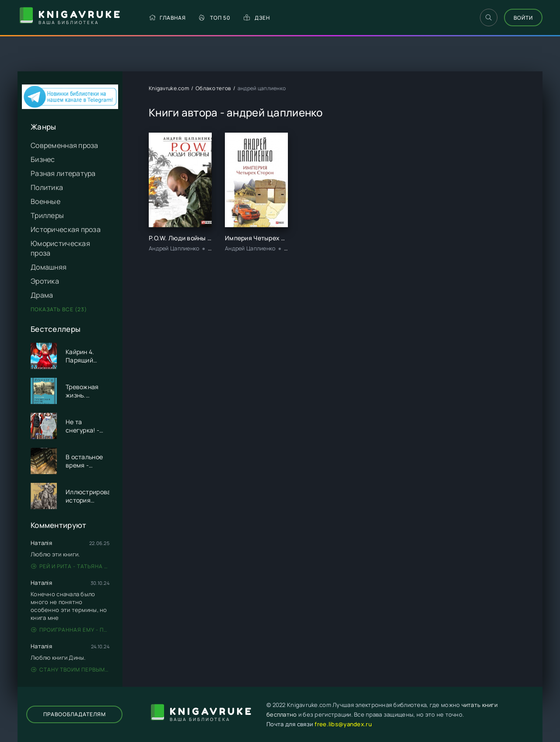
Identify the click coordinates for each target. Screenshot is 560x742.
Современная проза (65, 145)
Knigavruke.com (169, 88)
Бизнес (43, 159)
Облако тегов (213, 88)
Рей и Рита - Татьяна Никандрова (70, 566)
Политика (47, 187)
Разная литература (63, 173)
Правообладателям (75, 714)
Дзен (257, 18)
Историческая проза (66, 229)
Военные (45, 201)
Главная (167, 18)
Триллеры (47, 215)
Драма (42, 295)
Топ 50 (215, 18)
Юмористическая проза (60, 248)
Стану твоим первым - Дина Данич (70, 670)
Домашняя (49, 267)
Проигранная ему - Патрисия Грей (70, 630)
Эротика (45, 281)
